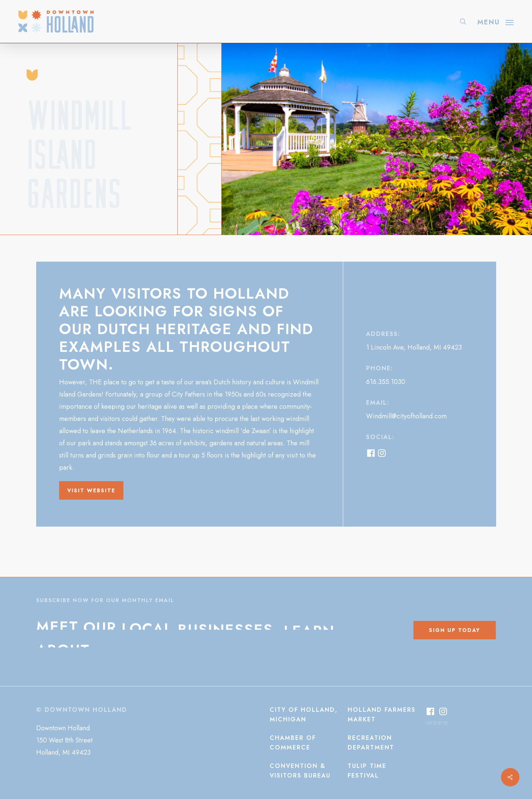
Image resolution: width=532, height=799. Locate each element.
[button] (495, 21)
